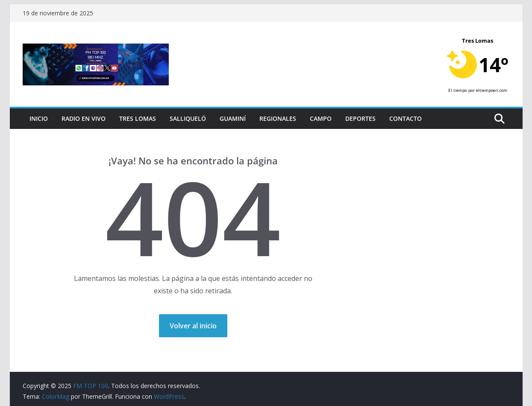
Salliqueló (188, 118)
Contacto (406, 118)
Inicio (39, 118)
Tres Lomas (138, 118)
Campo (321, 118)
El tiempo (458, 90)
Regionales (278, 118)
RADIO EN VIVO (84, 118)
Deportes (360, 118)
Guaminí (233, 118)
